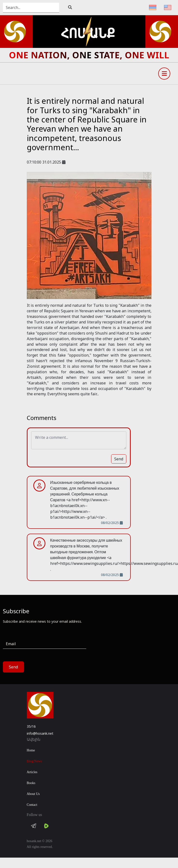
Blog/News (34, 761)
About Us (33, 794)
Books (31, 783)
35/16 (31, 726)
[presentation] (129, 648)
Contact (32, 805)
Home (31, 750)
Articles (32, 772)
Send (119, 459)
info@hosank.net (40, 733)
